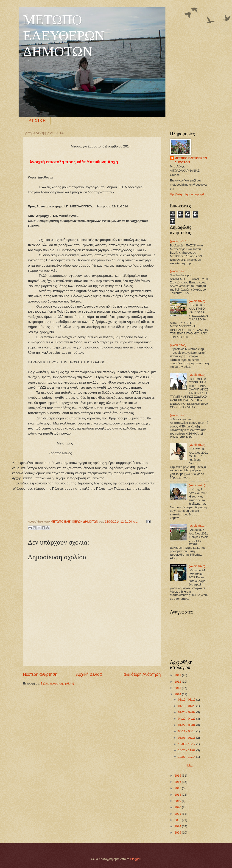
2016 (178, 782)
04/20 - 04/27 (187, 719)
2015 (178, 776)
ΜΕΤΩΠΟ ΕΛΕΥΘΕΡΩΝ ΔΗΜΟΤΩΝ (64, 36)
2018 (178, 795)
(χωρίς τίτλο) (178, 241)
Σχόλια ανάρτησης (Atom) (57, 683)
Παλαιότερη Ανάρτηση (141, 674)
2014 (178, 694)
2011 (178, 675)
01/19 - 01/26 (187, 706)
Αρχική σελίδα (89, 674)
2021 (178, 814)
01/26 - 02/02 (187, 712)
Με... (193, 764)
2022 (178, 820)
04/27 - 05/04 (187, 725)
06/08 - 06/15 (187, 738)
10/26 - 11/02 (187, 750)
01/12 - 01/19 (187, 700)
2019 (178, 801)
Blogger (135, 859)
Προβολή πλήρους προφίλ (187, 194)
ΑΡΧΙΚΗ (37, 121)
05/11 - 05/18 (187, 731)
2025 (178, 833)
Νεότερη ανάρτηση (40, 674)
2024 (178, 826)
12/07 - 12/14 (187, 757)
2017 (178, 788)
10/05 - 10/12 (187, 744)
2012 (178, 682)
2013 (178, 688)
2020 (178, 807)
